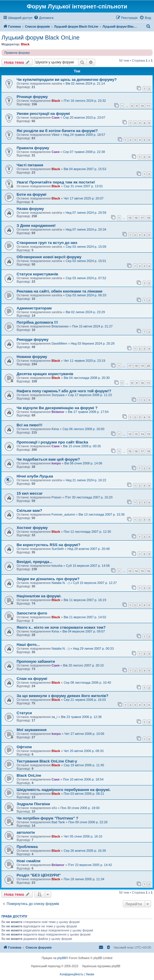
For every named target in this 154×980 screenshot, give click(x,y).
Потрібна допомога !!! (37, 322)
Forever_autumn (63, 514)
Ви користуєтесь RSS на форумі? (48, 545)
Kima (55, 429)
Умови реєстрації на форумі (43, 114)
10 (142, 106)
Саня (55, 117)
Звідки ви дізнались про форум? (48, 579)
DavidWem (59, 343)
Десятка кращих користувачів (45, 374)
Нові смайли (29, 861)
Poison (56, 497)
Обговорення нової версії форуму (49, 257)
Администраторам (34, 308)
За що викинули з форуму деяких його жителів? (62, 696)
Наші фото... (28, 645)
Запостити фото (32, 613)
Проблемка (27, 847)
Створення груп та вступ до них (47, 243)
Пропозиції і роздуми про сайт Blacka (52, 442)
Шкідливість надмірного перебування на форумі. (64, 790)
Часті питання (30, 165)
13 (136, 434)
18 (148, 218)
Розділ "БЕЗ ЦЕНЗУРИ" (39, 875)
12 (130, 434)
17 (142, 218)
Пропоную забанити (36, 661)
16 (136, 218)
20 (148, 366)
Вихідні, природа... (34, 562)
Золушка (58, 395)
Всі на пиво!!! (29, 425)
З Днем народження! (36, 226)
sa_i (54, 717)
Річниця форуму (32, 97)
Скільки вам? (29, 511)
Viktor (56, 135)
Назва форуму (30, 209)
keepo (56, 463)
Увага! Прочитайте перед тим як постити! (56, 182)
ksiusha (57, 566)
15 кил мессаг (30, 493)
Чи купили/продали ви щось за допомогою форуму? (67, 80)
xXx (54, 808)
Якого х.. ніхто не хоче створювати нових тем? (61, 627)
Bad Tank (58, 822)
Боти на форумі (31, 194)
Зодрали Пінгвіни (33, 804)
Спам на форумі (32, 679)
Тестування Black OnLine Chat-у (47, 761)
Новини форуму (32, 357)
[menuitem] (44, 18)
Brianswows (60, 326)
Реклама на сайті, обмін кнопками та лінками (60, 291)
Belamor (58, 412)
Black (25, 44)
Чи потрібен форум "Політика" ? (47, 818)
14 (142, 434)
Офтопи (24, 747)
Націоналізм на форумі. (39, 596)
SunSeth (58, 549)
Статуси (24, 713)
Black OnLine (29, 775)
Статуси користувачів (37, 274)
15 (130, 218)
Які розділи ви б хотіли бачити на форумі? (57, 131)
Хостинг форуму (32, 528)
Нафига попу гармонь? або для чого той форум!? (64, 391)
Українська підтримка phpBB (101, 966)
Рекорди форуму (33, 340)
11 (148, 106)
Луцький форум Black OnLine (40, 38)
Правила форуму (17, 53)
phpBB (62, 958)
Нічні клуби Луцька (35, 476)
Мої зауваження (32, 730)
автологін (26, 832)
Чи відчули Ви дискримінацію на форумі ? (57, 408)
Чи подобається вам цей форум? (48, 459)
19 (142, 366)
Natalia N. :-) (61, 583)
